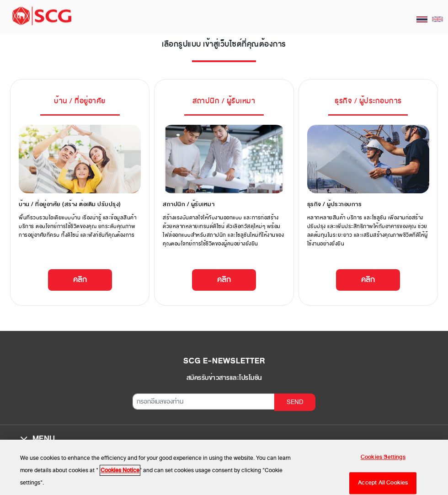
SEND (295, 402)
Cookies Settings (383, 459)
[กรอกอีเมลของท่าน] (203, 402)
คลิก (80, 279)
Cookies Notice (120, 473)
